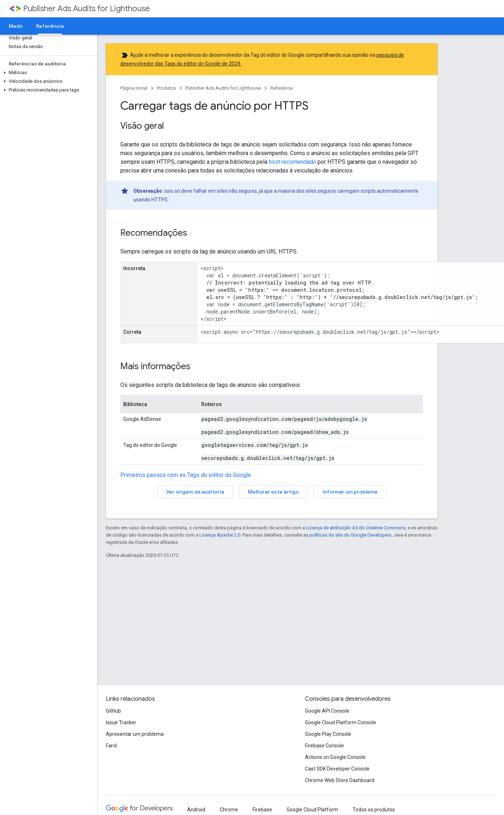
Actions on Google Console (335, 757)
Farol (111, 746)
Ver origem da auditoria (195, 492)
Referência (281, 88)
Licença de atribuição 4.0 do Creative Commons (356, 528)
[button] (47, 73)
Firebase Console (324, 746)
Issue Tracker (121, 722)
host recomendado (292, 162)
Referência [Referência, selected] (50, 26)
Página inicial (134, 88)
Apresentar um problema (135, 734)
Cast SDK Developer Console (337, 769)
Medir (16, 26)
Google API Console (327, 711)
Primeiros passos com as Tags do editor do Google (186, 475)
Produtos (166, 88)
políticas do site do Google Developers (350, 535)
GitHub (113, 711)
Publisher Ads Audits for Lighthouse (87, 8)
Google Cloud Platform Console (341, 722)
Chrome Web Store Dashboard (340, 780)
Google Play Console (328, 734)
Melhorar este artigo (273, 492)
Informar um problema (350, 492)
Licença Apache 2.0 (220, 535)
